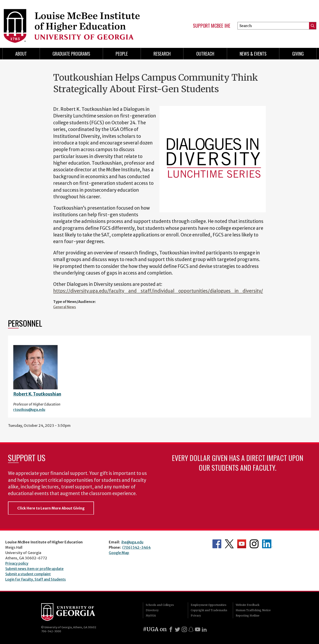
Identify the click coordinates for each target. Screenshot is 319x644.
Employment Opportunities (209, 605)
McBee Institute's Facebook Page (217, 544)
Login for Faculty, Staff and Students (36, 579)
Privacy (196, 616)
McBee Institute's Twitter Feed (229, 544)
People (122, 54)
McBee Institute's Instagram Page (254, 544)
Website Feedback (248, 605)
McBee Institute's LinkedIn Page (267, 544)
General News (65, 307)
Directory (152, 610)
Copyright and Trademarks (209, 610)
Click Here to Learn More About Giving (51, 508)
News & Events (253, 54)
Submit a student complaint (28, 574)
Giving (298, 54)
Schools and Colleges (160, 605)
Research (162, 54)
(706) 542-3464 (136, 547)
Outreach (205, 54)
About (21, 54)
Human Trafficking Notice (253, 610)
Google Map (119, 553)
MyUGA (151, 616)
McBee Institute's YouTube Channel (242, 544)
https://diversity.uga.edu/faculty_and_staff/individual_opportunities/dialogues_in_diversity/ (158, 291)
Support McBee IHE (212, 26)
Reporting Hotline (248, 616)
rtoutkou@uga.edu (29, 410)
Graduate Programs (71, 54)
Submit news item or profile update (34, 569)
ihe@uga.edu (132, 542)
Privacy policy (17, 563)
